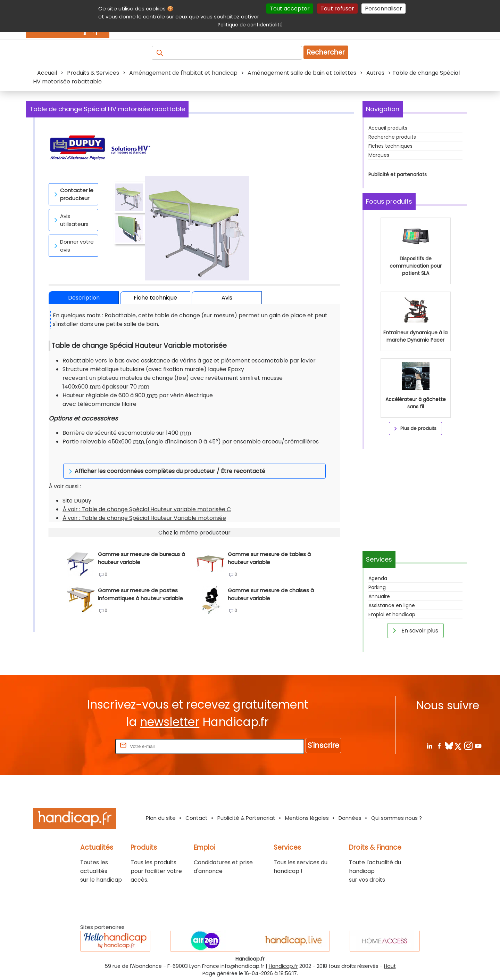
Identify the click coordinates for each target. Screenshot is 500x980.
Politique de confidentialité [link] (250, 25)
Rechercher (326, 52)
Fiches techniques (390, 146)
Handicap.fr (283, 966)
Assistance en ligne (392, 605)
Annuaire (379, 596)
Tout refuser (337, 9)
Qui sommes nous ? (397, 818)
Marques (379, 155)
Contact (197, 818)
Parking (377, 587)
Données (350, 818)
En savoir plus (414, 630)
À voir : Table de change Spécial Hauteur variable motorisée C (147, 497)
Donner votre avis (73, 246)
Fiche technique (155, 298)
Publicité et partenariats (398, 174)
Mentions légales (307, 818)
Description (84, 298)
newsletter (170, 722)
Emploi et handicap (392, 614)
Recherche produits (392, 137)
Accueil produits (388, 128)
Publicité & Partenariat (246, 818)
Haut (390, 966)
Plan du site (161, 818)
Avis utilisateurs (70, 220)
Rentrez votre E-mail (86, 746)
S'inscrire (323, 745)
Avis (227, 298)
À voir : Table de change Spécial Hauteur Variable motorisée (144, 506)
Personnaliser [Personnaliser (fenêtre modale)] (384, 9)
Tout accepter (290, 9)
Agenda (378, 578)
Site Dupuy (77, 488)
